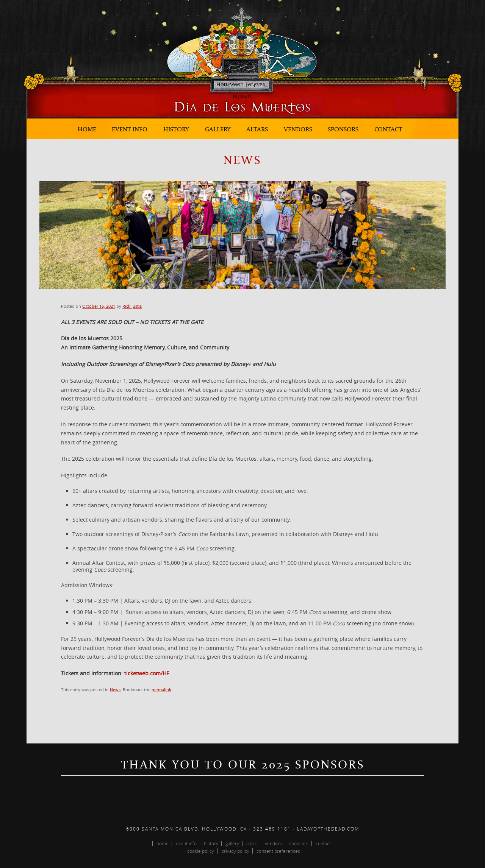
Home (87, 129)
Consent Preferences (278, 851)
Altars (257, 129)
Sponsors (343, 129)
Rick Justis (132, 306)
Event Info (130, 129)
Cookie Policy (201, 851)
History (176, 129)
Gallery (218, 129)
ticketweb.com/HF (147, 673)
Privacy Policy (235, 851)
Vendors (298, 129)
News (115, 690)
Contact (388, 129)
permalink (161, 690)
